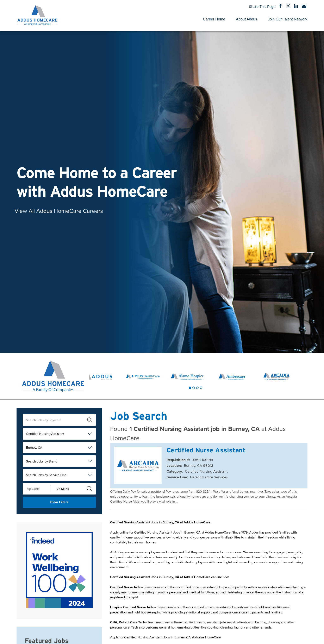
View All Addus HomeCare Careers (47, 211)
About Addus (247, 19)
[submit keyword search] (90, 420)
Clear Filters (59, 502)
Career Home (214, 19)
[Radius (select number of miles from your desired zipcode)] (67, 489)
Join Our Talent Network (288, 19)
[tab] (190, 388)
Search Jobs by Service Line (46, 475)
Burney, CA (34, 447)
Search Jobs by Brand (42, 461)
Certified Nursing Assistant (45, 434)
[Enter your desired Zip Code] (37, 489)
